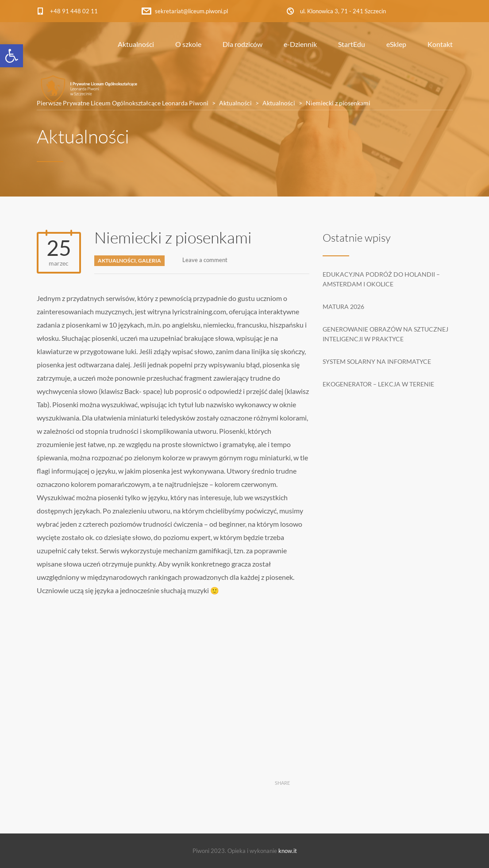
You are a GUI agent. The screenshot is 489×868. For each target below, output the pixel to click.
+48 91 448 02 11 (74, 11)
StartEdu (352, 44)
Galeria (150, 260)
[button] (12, 56)
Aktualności (136, 44)
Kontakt (440, 44)
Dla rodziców (243, 44)
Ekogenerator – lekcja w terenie (378, 384)
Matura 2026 (343, 307)
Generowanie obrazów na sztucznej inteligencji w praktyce (385, 334)
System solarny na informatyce (377, 361)
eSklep (396, 44)
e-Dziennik (300, 44)
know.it (288, 851)
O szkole (188, 44)
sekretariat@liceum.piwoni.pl (191, 11)
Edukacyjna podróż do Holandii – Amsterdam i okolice (381, 279)
